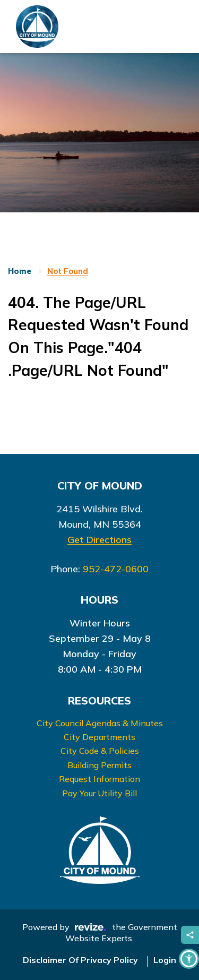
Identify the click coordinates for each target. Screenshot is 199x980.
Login (165, 960)
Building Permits (99, 765)
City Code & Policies (100, 751)
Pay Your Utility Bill (99, 793)
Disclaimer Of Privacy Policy (80, 960)
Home (20, 271)
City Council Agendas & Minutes (100, 723)
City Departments (99, 737)
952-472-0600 (116, 569)
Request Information (99, 779)
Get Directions (99, 540)
